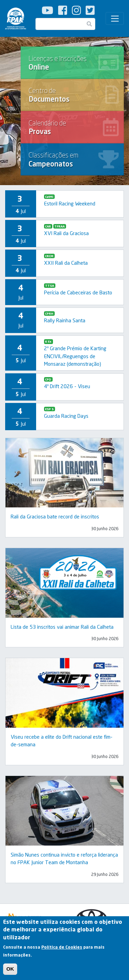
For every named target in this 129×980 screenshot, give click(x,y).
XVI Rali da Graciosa (66, 233)
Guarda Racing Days (66, 416)
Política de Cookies (62, 950)
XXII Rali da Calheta (66, 263)
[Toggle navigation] (115, 19)
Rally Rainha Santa (65, 320)
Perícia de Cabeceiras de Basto (78, 292)
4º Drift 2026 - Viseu (67, 386)
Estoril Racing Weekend (70, 203)
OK (10, 972)
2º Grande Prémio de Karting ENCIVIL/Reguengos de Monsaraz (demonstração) (75, 356)
